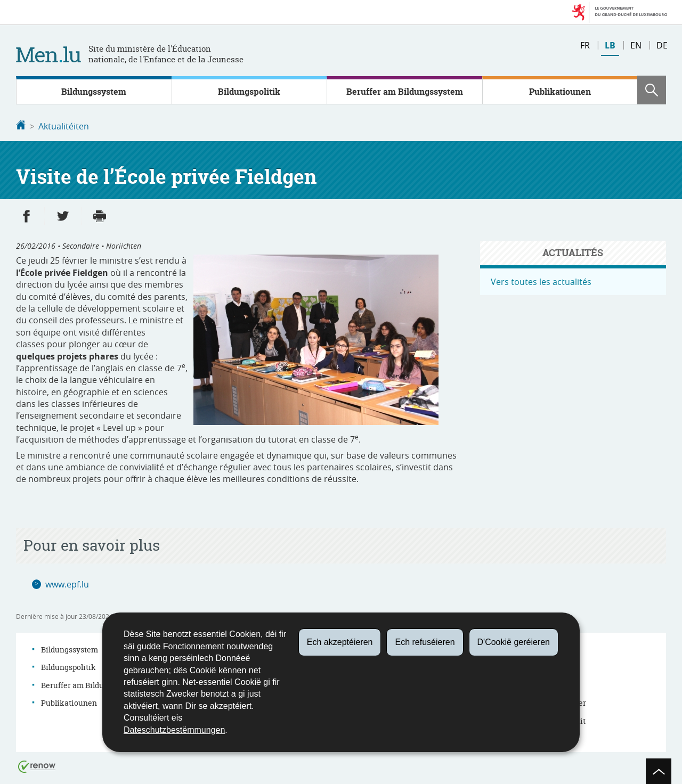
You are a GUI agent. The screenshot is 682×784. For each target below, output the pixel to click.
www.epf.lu (67, 583)
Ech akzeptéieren (340, 642)
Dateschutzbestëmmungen (174, 730)
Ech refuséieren (425, 642)
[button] (652, 90)
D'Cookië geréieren (514, 642)
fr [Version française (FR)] (585, 45)
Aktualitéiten (64, 126)
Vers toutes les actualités (541, 281)
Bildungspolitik (249, 92)
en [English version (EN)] (636, 45)
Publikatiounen (560, 92)
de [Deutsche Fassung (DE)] (662, 45)
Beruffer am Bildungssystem (405, 92)
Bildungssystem (94, 92)
